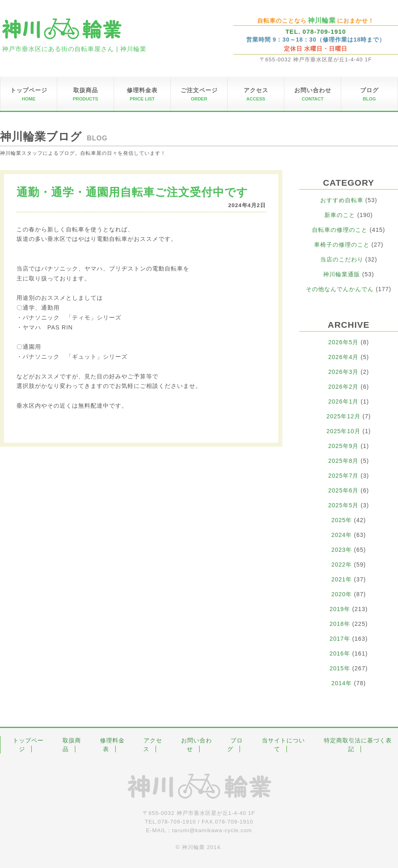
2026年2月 (344, 387)
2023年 (342, 550)
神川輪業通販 (342, 274)
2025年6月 (344, 490)
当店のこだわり (342, 259)
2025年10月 (343, 431)
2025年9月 (344, 446)
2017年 (340, 639)
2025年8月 (344, 461)
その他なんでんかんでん (340, 289)
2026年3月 (344, 372)
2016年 (340, 653)
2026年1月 (344, 401)
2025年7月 (344, 476)
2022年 (342, 565)
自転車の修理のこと (340, 230)
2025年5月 (344, 505)
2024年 (342, 535)
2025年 (342, 520)
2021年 (342, 579)
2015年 (340, 668)
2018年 (340, 624)
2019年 (340, 609)
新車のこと (340, 215)
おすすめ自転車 (342, 200)
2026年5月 (344, 342)
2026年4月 (344, 357)
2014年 (342, 683)
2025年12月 (343, 416)
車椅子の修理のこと (342, 245)
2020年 (342, 594)
